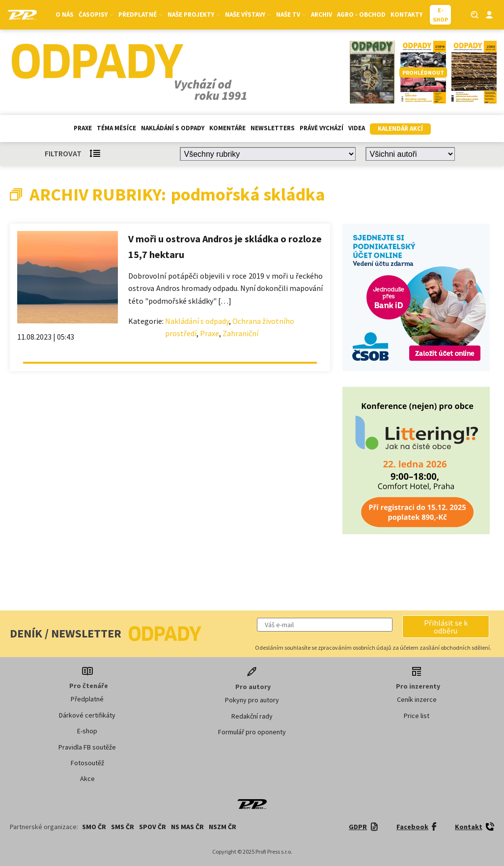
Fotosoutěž (87, 763)
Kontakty (406, 14)
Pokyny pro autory (252, 700)
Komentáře (227, 128)
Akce (87, 779)
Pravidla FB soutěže (87, 747)
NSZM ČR (223, 827)
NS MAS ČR (187, 827)
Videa (357, 128)
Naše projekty (194, 14)
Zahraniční (240, 333)
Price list (417, 716)
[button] (446, 627)
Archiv (322, 14)
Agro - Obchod (361, 14)
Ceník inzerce (417, 699)
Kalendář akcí (400, 129)
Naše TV (291, 14)
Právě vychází (322, 128)
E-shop (87, 731)
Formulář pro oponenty (252, 732)
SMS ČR (123, 827)
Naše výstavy (248, 14)
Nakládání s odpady (173, 128)
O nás (65, 14)
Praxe (83, 128)
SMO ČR (94, 827)
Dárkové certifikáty (87, 715)
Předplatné (140, 14)
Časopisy (96, 14)
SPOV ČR (153, 827)
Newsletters (273, 128)
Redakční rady (252, 716)
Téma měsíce (116, 128)
